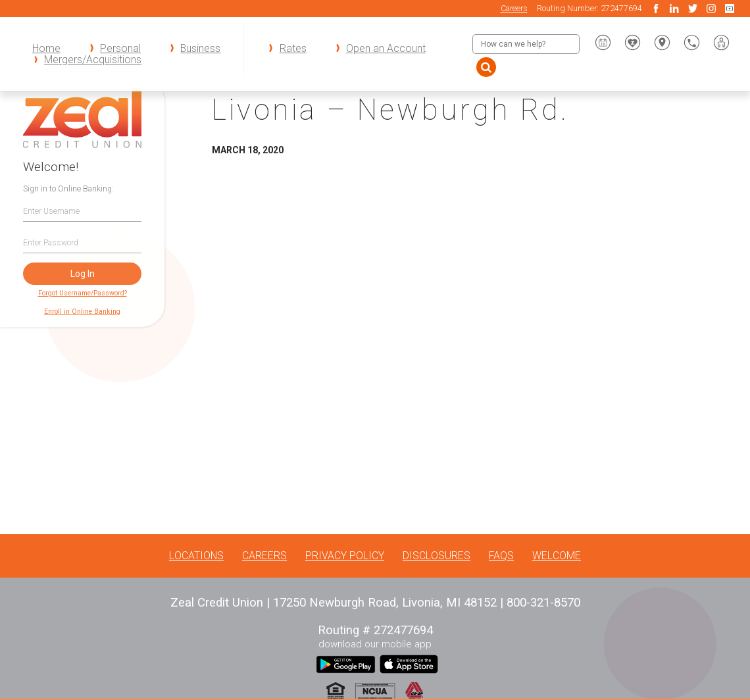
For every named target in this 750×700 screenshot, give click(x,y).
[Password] (82, 242)
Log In (83, 274)
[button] (722, 43)
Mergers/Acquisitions (93, 60)
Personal (120, 48)
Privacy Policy (345, 556)
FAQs (501, 556)
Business (200, 48)
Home (46, 48)
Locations (196, 556)
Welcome (557, 556)
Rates (293, 48)
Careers (514, 8)
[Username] (82, 211)
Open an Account (386, 48)
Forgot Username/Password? (83, 293)
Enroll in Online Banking (82, 312)
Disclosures (437, 556)
